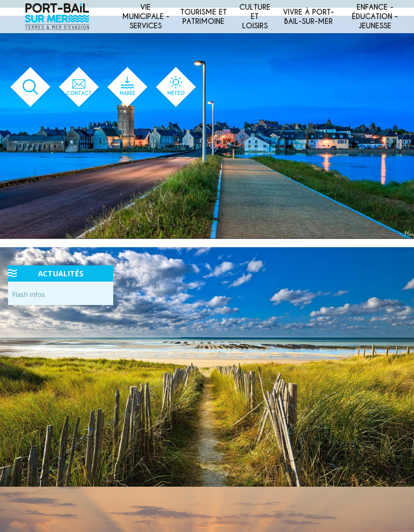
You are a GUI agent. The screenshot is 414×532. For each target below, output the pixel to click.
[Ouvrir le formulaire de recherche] (31, 87)
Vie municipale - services (146, 16)
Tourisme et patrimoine (204, 17)
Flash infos (29, 295)
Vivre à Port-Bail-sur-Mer (308, 17)
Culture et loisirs (255, 16)
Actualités (61, 273)
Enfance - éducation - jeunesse (375, 16)
